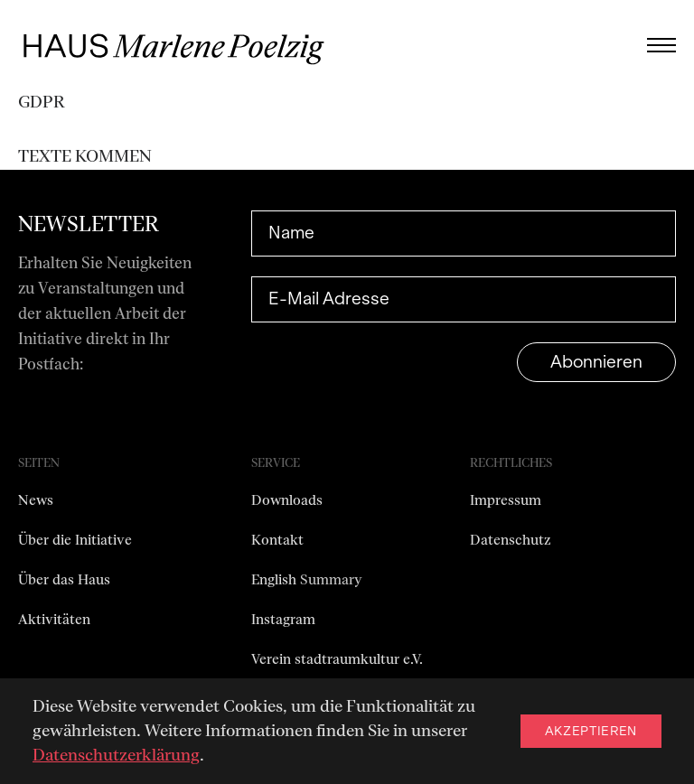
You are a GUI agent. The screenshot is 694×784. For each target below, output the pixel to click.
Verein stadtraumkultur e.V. (337, 659)
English (276, 580)
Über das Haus (64, 580)
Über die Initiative (75, 540)
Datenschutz (510, 540)
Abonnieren (596, 362)
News (36, 500)
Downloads (287, 500)
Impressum (506, 500)
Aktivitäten (54, 620)
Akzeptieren (591, 731)
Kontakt (277, 540)
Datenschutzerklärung (116, 755)
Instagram (283, 620)
